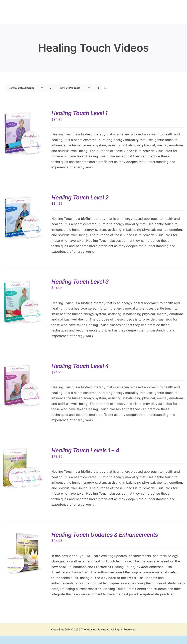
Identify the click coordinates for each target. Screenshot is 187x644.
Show (70, 88)
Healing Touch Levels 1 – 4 (85, 450)
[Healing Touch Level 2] (23, 197)
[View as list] (106, 88)
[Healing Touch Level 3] (23, 281)
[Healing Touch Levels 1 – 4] (23, 450)
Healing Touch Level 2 (80, 197)
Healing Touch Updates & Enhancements (105, 535)
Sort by (22, 88)
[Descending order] (51, 88)
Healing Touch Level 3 (80, 282)
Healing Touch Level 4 (80, 366)
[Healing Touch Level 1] (23, 112)
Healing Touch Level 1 (79, 113)
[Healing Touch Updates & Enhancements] (23, 534)
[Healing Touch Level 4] (23, 365)
